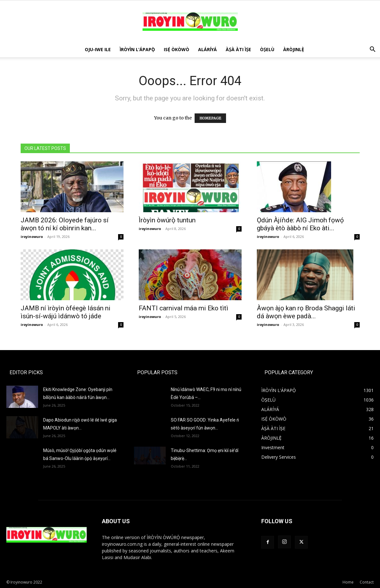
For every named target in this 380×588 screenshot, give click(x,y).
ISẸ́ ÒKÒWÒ (177, 49)
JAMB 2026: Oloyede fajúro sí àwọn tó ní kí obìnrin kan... (65, 224)
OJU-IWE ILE (98, 49)
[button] (372, 50)
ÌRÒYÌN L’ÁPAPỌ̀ (137, 49)
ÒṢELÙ (267, 49)
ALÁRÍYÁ (207, 49)
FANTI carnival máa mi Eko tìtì (183, 308)
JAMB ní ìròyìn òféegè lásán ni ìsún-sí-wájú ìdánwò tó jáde (66, 312)
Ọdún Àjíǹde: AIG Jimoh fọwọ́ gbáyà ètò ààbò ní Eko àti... (300, 224)
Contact (367, 582)
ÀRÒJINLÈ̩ (294, 49)
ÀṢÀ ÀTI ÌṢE (238, 49)
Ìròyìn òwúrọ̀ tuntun (167, 220)
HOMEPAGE (210, 118)
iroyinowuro (32, 237)
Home (348, 582)
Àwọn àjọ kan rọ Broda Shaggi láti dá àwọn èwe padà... (306, 312)
